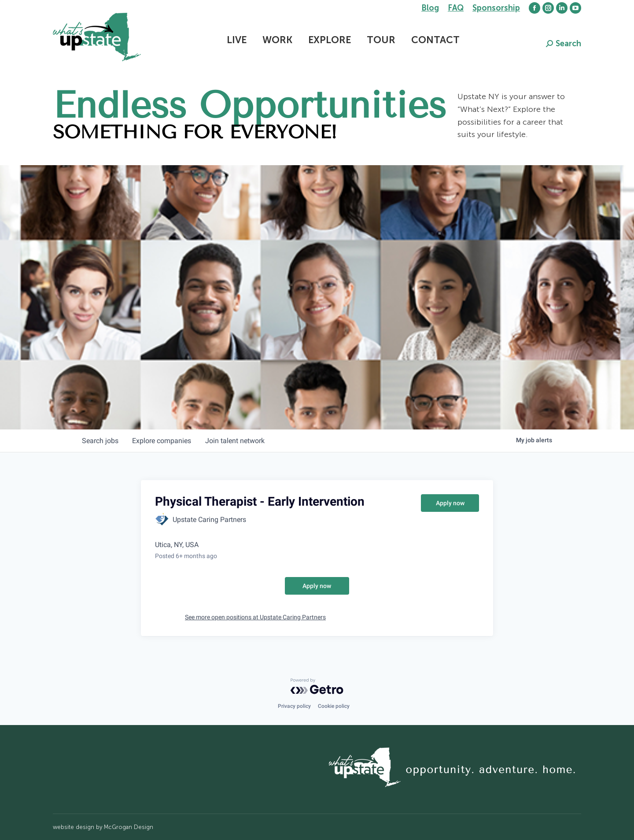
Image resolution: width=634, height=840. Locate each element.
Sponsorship (496, 8)
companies (162, 441)
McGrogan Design (129, 827)
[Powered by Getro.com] (317, 686)
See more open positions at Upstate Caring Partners (255, 617)
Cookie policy (334, 706)
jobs (100, 441)
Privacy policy (294, 706)
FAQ (456, 8)
